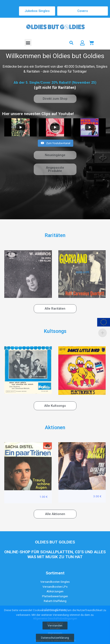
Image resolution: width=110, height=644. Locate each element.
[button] (28, 43)
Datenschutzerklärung (55, 638)
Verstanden (55, 625)
